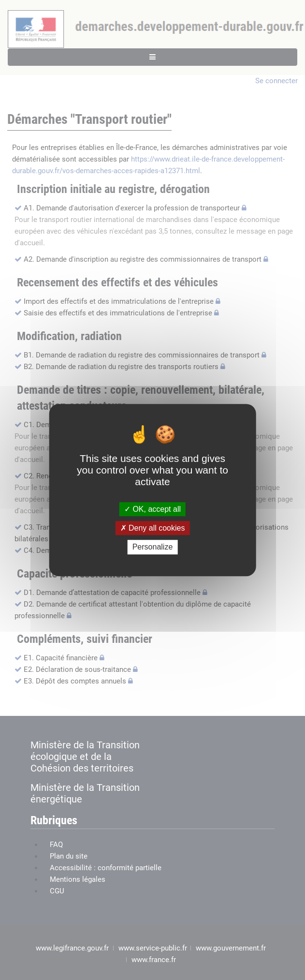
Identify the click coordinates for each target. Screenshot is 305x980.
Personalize (153, 547)
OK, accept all (152, 509)
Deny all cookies (153, 528)
